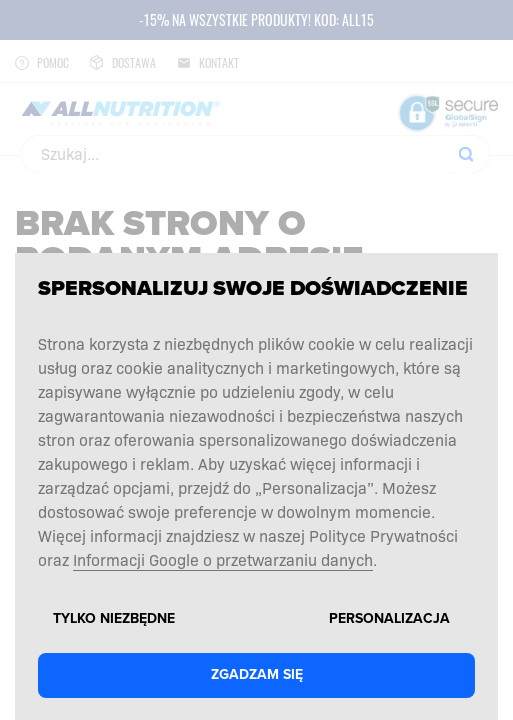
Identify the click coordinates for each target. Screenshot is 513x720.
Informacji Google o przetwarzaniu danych (223, 559)
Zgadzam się (257, 674)
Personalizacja (389, 619)
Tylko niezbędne (114, 619)
